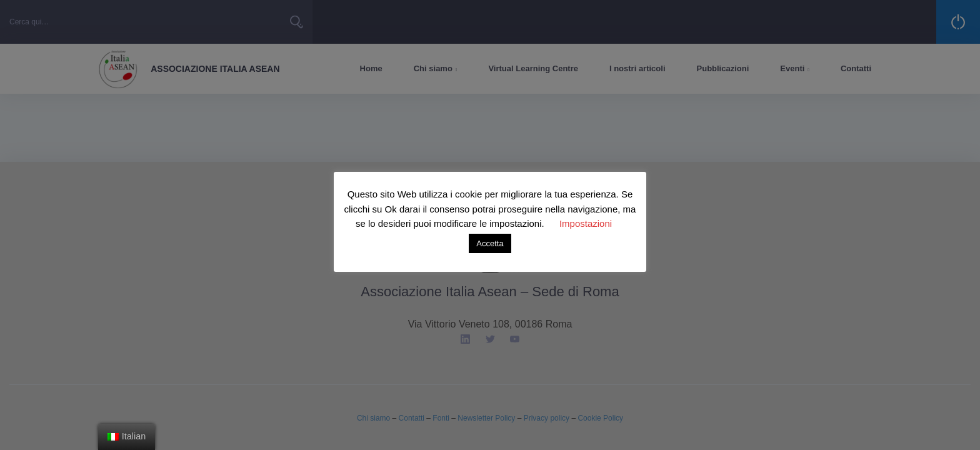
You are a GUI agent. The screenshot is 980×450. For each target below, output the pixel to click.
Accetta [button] (490, 243)
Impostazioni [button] (586, 223)
